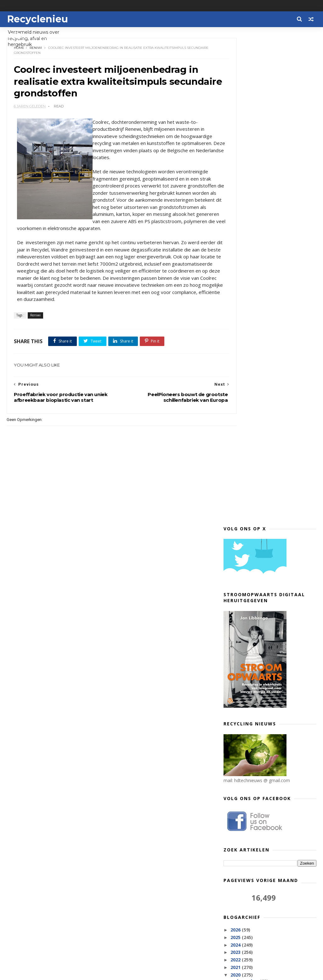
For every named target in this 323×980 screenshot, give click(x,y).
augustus (247, 823)
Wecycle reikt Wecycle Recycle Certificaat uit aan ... (269, 629)
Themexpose (39, 972)
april (241, 853)
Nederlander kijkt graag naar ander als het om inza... (275, 578)
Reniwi (37, 50)
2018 (236, 893)
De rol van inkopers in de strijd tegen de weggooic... (269, 777)
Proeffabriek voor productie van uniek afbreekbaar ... (271, 680)
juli (239, 830)
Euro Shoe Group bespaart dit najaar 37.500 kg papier (268, 534)
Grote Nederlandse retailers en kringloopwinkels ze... (270, 693)
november (248, 505)
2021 (236, 484)
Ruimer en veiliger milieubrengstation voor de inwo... (268, 550)
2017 (236, 900)
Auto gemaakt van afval (262, 742)
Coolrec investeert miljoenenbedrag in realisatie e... (274, 668)
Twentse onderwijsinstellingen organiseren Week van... (270, 790)
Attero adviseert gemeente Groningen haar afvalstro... (268, 604)
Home (20, 50)
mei (240, 845)
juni (240, 838)
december (248, 497)
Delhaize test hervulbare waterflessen (263, 765)
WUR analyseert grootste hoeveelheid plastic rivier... (267, 522)
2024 (236, 461)
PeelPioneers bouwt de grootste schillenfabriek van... (272, 655)
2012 (236, 915)
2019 (236, 885)
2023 (236, 469)
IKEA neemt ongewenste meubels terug (273, 565)
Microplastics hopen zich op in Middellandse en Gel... (269, 752)
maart (243, 860)
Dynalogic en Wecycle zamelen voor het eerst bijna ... (275, 616)
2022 (236, 476)
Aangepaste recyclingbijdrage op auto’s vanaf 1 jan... (272, 706)
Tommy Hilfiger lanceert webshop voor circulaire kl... (273, 642)
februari (245, 868)
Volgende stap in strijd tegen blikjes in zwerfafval (268, 719)
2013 (236, 907)
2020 (236, 491)
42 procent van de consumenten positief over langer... (271, 732)
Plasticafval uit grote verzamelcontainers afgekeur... (273, 803)
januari (244, 875)
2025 (236, 454)
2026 (236, 446)
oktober (245, 513)
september (249, 815)
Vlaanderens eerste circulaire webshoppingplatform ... (268, 591)
